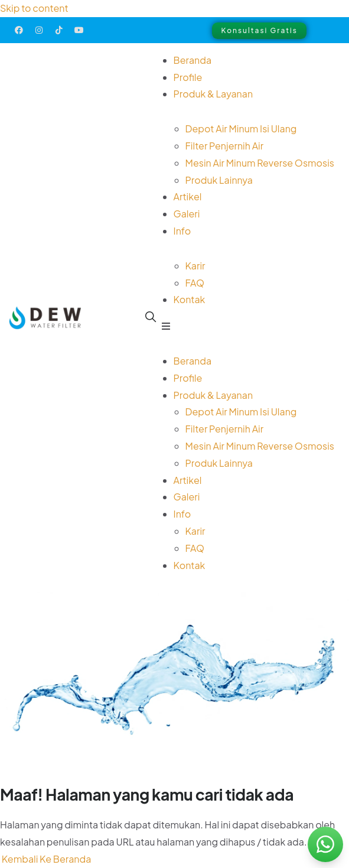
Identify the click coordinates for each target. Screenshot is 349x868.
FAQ (195, 283)
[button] (248, 326)
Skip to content (34, 8)
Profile (188, 77)
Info (182, 231)
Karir (195, 266)
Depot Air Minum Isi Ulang (241, 129)
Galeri (187, 214)
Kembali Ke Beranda (45, 859)
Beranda (193, 60)
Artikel (188, 196)
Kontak (190, 299)
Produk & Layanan (213, 94)
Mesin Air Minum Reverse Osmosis (260, 163)
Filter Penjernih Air (225, 146)
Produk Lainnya (219, 180)
